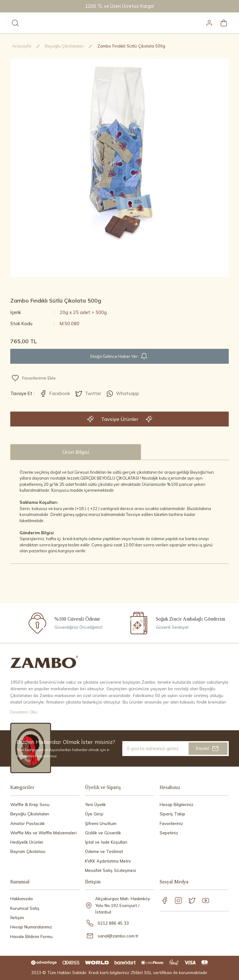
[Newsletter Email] (176, 749)
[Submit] (208, 749)
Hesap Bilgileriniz (176, 805)
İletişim (17, 918)
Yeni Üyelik (95, 805)
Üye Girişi (94, 814)
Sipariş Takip (172, 814)
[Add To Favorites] (34, 378)
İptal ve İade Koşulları (106, 842)
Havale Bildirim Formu (31, 937)
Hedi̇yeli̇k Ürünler (27, 842)
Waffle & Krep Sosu (30, 805)
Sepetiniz (169, 833)
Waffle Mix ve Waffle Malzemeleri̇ (43, 833)
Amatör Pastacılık (28, 823)
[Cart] (224, 23)
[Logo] (44, 662)
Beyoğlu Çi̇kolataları (30, 814)
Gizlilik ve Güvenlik (103, 833)
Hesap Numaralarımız (31, 927)
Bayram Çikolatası (28, 851)
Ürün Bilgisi (76, 452)
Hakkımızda (21, 899)
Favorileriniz (171, 823)
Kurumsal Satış (25, 908)
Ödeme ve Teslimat (104, 851)
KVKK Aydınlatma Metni (108, 861)
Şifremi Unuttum (101, 823)
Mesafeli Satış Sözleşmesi (110, 870)
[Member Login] (209, 23)
